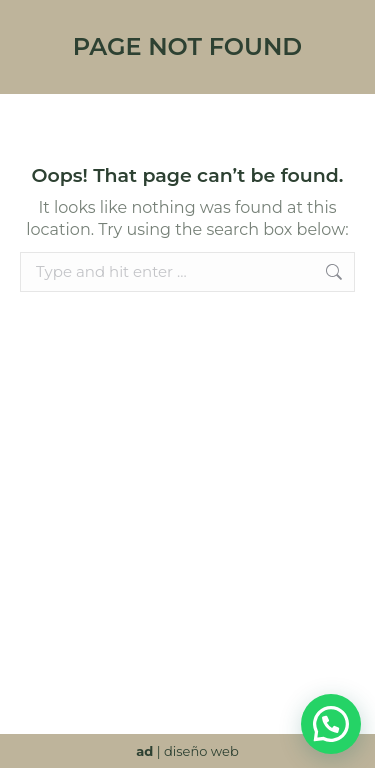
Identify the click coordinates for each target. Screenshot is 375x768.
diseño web (201, 751)
